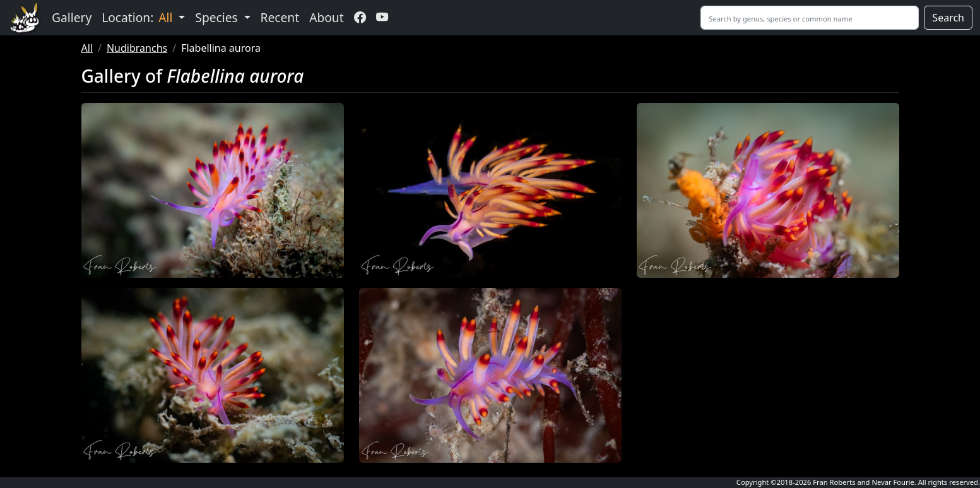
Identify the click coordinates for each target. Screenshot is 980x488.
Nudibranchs (137, 48)
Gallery (72, 17)
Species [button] (218, 17)
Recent (280, 17)
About (326, 17)
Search (948, 18)
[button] (213, 190)
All (87, 48)
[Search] (810, 18)
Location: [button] (139, 17)
